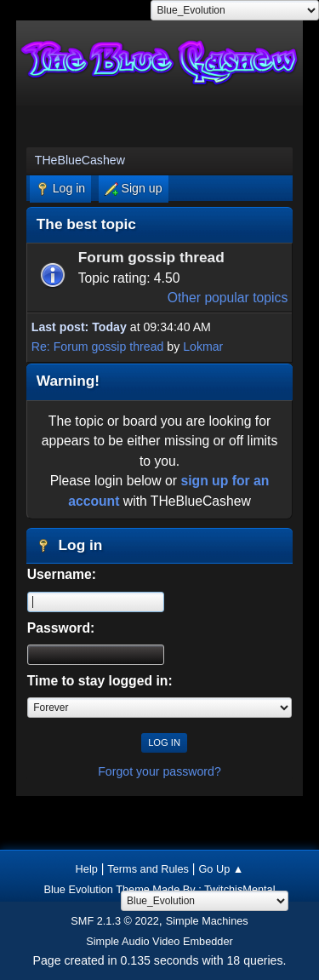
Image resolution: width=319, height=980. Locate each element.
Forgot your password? (159, 771)
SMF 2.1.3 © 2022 (115, 921)
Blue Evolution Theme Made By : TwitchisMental (159, 889)
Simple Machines (207, 921)
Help (87, 869)
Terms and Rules (148, 869)
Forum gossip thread (151, 257)
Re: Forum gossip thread (98, 347)
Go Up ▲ (221, 869)
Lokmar (203, 347)
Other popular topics (228, 298)
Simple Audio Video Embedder (159, 941)
